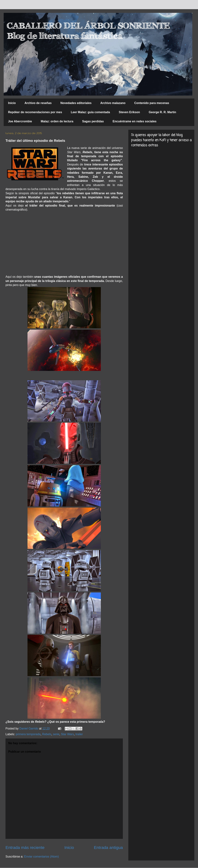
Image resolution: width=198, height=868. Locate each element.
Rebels (47, 734)
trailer (79, 734)
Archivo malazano (113, 103)
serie (56, 734)
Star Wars (67, 734)
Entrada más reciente (25, 848)
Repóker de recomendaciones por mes (35, 112)
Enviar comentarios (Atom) (41, 857)
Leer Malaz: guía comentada (90, 112)
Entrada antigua (108, 848)
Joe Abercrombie (20, 121)
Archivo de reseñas (38, 103)
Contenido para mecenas (152, 103)
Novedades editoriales (76, 103)
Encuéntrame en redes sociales (134, 121)
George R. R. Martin (162, 112)
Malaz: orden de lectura (57, 121)
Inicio (12, 103)
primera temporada (28, 734)
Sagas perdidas (93, 121)
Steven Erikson (129, 112)
